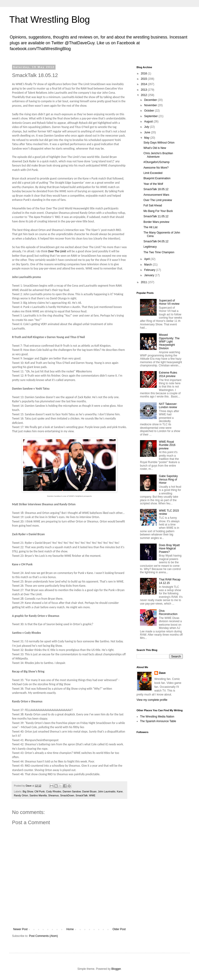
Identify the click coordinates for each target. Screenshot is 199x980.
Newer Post (20, 929)
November (151, 105)
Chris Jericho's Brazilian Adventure (158, 155)
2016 (144, 74)
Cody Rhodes (54, 791)
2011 (144, 282)
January (149, 275)
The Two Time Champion (159, 252)
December (151, 100)
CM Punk (40, 791)
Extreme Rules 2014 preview (168, 374)
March (148, 265)
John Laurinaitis (107, 791)
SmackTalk (81, 795)
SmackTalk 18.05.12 (156, 189)
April (147, 259)
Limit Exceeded (153, 173)
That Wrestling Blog (50, 19)
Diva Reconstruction (168, 612)
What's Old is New (155, 148)
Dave (162, 673)
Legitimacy (150, 247)
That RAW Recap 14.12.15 (170, 581)
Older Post (119, 929)
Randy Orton (21, 795)
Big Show (28, 791)
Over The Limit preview (158, 200)
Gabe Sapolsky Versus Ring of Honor (168, 479)
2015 (144, 79)
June (148, 132)
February (150, 270)
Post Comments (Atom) (43, 936)
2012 (144, 95)
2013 (144, 90)
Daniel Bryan (89, 791)
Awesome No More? (156, 168)
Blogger (116, 969)
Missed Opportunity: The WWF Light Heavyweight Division (169, 342)
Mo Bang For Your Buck (158, 211)
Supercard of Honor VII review (169, 302)
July (147, 127)
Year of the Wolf (153, 184)
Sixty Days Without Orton (159, 143)
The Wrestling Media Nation (157, 717)
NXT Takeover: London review (168, 406)
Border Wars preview (156, 222)
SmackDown (67, 795)
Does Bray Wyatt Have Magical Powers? (169, 549)
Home (70, 929)
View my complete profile (152, 700)
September (151, 116)
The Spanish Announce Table (158, 721)
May (147, 138)
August (149, 122)
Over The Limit (57, 251)
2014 (144, 84)
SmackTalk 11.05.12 (156, 216)
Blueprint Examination (157, 178)
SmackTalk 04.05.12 (156, 241)
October (149, 111)
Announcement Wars (156, 195)
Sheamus (53, 795)
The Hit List (151, 227)
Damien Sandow (72, 791)
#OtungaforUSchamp (157, 162)
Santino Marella (38, 795)
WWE (92, 795)
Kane (120, 791)
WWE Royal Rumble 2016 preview (167, 445)
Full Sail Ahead (153, 205)
